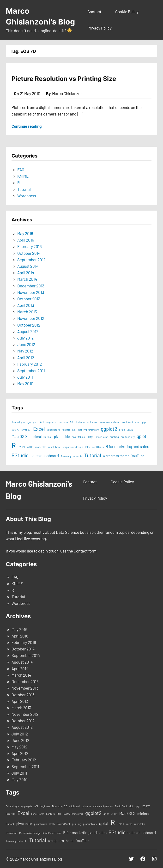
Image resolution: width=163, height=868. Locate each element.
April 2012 (26, 358)
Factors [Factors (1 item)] (66, 430)
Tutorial (24, 189)
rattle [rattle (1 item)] (30, 447)
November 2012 (31, 318)
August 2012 (28, 331)
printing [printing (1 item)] (114, 437)
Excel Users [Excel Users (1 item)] (53, 430)
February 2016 (30, 246)
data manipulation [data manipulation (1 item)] (109, 422)
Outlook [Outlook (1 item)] (48, 437)
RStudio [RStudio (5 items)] (20, 455)
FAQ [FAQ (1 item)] (74, 430)
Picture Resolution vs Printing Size (64, 79)
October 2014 (29, 253)
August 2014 (28, 266)
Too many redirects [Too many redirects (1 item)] (72, 456)
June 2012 (26, 344)
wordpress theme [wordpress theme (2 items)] (116, 456)
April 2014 (26, 273)
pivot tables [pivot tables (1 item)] (78, 437)
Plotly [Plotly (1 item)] (90, 437)
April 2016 (26, 240)
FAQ (21, 170)
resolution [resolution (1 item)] (54, 447)
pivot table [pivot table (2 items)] (62, 437)
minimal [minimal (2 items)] (36, 437)
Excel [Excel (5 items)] (39, 429)
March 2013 (27, 312)
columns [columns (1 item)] (92, 422)
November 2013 (31, 292)
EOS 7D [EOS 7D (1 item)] (15, 430)
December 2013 (31, 286)
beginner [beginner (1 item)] (51, 422)
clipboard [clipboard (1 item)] (80, 422)
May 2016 (25, 233)
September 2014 (31, 260)
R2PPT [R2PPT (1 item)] (21, 447)
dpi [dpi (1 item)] (137, 422)
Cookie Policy (127, 12)
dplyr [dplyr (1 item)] (143, 422)
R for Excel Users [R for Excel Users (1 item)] (94, 447)
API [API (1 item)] (42, 422)
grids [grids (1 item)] (122, 430)
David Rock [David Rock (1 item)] (127, 422)
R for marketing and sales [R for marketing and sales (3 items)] (127, 446)
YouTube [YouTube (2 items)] (138, 456)
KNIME (23, 176)
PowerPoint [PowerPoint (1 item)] (101, 437)
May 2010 (25, 383)
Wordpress (27, 196)
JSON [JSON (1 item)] (130, 430)
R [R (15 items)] (14, 445)
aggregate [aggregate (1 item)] (32, 422)
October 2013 (29, 299)
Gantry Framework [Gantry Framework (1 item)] (89, 430)
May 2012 (25, 351)
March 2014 (27, 279)
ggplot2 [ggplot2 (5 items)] (109, 429)
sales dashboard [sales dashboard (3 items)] (45, 455)
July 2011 (25, 377)
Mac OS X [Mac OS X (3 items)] (20, 436)
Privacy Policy (100, 28)
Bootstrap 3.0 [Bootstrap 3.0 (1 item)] (65, 422)
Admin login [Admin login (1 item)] (18, 422)
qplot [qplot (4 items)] (142, 436)
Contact (94, 12)
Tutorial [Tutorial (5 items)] (93, 455)
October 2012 (29, 325)
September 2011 (31, 370)
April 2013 (26, 305)
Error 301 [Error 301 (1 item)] (26, 430)
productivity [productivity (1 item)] (128, 437)
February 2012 (30, 364)
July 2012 (25, 338)
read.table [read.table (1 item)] (41, 447)
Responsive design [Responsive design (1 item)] (72, 447)
